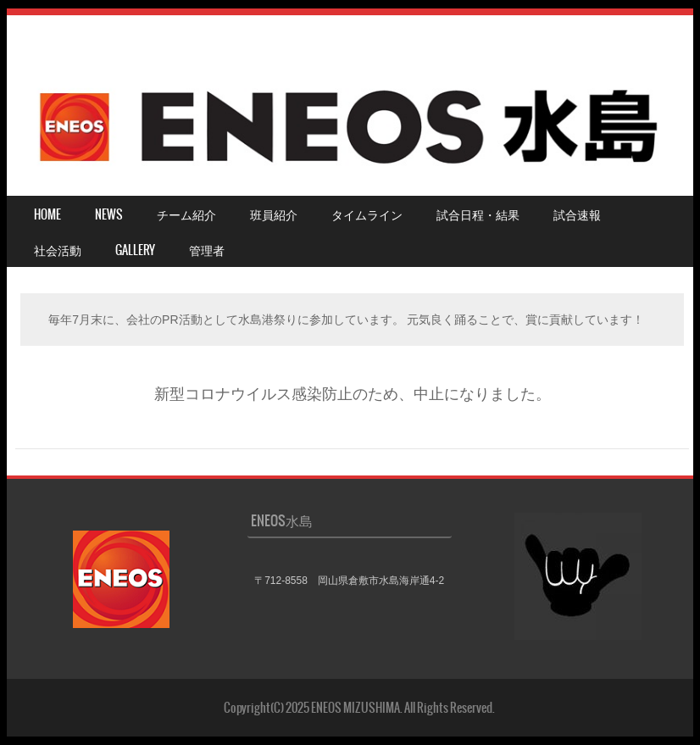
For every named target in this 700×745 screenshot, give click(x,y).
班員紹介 (274, 214)
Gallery (135, 250)
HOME (47, 214)
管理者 (207, 250)
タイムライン (367, 214)
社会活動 (58, 250)
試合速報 (577, 214)
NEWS (109, 214)
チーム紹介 (186, 214)
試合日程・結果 (478, 214)
